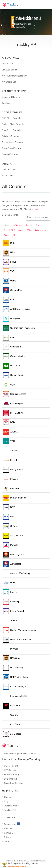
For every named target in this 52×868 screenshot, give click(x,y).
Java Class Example (12, 130)
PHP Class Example (11, 118)
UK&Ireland (18, 225)
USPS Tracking (11, 766)
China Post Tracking (13, 783)
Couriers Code (9, 170)
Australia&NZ (9, 230)
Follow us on (12, 824)
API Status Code (10, 82)
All (14, 235)
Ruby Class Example (12, 148)
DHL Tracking (10, 779)
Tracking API (10, 810)
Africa (29, 230)
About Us (8, 829)
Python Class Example (13, 142)
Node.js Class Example (13, 124)
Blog (6, 801)
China (21, 230)
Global (7, 225)
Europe (29, 225)
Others (7, 235)
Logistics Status (9, 70)
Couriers (8, 797)
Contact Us (9, 833)
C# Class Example (11, 136)
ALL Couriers (8, 176)
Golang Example (10, 154)
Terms (7, 842)
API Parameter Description (14, 76)
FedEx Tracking (11, 775)
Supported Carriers (11, 97)
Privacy (8, 837)
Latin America (41, 230)
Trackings (7, 103)
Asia (38, 225)
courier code (39, 209)
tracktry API (7, 64)
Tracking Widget (12, 806)
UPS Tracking (11, 770)
